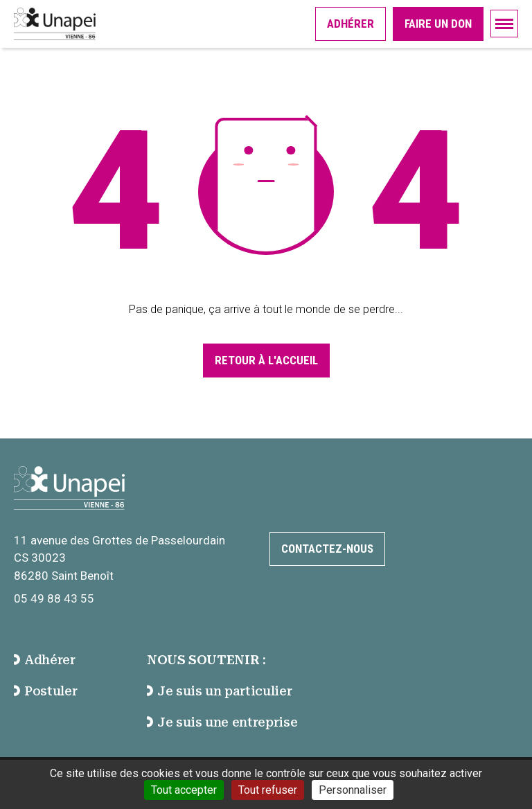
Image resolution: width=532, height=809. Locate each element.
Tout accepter (184, 790)
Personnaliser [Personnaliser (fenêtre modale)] (353, 790)
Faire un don (438, 24)
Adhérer (351, 24)
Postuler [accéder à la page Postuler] (45, 691)
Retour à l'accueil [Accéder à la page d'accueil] (266, 360)
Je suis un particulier (219, 691)
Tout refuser (268, 790)
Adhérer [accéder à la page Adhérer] (45, 660)
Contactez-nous (327, 549)
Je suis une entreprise (222, 722)
